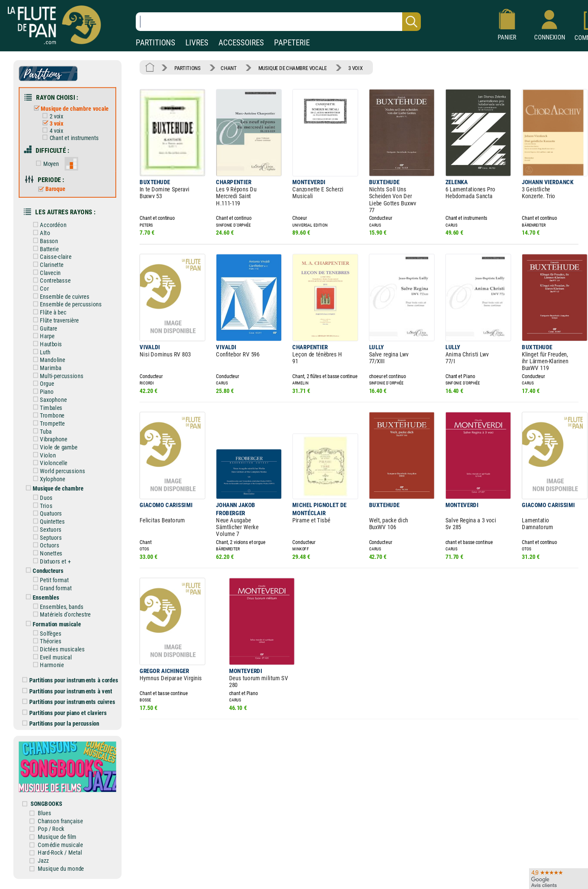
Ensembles (41, 596)
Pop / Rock (52, 828)
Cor (39, 288)
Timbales (46, 407)
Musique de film (57, 835)
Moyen (46, 163)
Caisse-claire (50, 257)
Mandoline (48, 359)
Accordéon (48, 225)
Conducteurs (43, 570)
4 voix (51, 131)
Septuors (46, 537)
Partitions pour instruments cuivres (69, 701)
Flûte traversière (54, 320)
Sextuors (46, 529)
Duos (41, 497)
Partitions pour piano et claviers (65, 711)
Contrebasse (50, 280)
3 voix (51, 123)
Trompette (47, 423)
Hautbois (46, 344)
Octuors (45, 545)
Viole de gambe (54, 447)
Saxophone (48, 399)
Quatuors (46, 513)
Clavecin (45, 272)
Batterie (44, 248)
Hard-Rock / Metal (60, 851)
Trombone (47, 415)
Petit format (49, 579)
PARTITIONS (155, 43)
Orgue (42, 383)
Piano (42, 391)
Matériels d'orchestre (60, 614)
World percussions (57, 470)
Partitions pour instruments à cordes (70, 679)
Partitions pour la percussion (61, 722)
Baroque (50, 189)
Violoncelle (49, 462)
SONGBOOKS (47, 802)
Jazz (43, 859)
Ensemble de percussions (66, 304)
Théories (46, 640)
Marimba (46, 367)
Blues (45, 812)
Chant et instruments (69, 138)
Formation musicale (52, 623)
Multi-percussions (56, 375)
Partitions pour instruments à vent (67, 690)
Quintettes (47, 521)
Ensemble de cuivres (60, 296)
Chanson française (61, 820)
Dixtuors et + (50, 560)
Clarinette (47, 264)
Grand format (51, 587)
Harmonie (47, 664)
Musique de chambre (53, 488)
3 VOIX (355, 68)
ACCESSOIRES (241, 43)
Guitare (43, 328)
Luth (40, 352)
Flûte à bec (48, 312)
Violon (43, 454)
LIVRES (197, 43)
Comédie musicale (61, 843)
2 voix (51, 116)
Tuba (41, 430)
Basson (44, 240)
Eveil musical (51, 656)
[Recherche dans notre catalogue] (278, 22)
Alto (40, 233)
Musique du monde (61, 867)
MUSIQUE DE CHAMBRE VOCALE (292, 68)
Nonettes (46, 552)
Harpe (42, 335)
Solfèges (46, 632)
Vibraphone (49, 439)
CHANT (228, 68)
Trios (41, 505)
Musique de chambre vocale (70, 108)
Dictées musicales (57, 648)
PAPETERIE (292, 43)
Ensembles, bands (56, 606)
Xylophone (48, 478)
